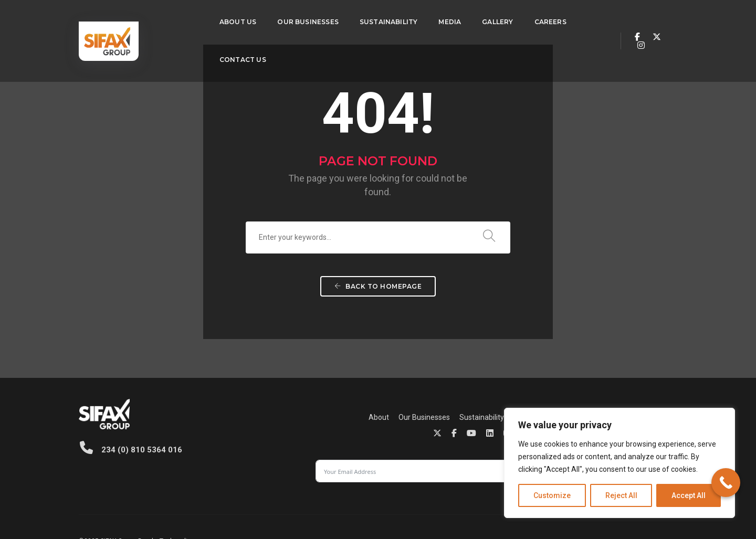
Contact (405, 421)
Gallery (469, 19)
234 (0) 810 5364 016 (130, 450)
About (222, 421)
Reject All (621, 495)
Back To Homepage (378, 310)
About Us (209, 19)
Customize (552, 495)
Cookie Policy (486, 502)
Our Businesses (280, 19)
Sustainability (360, 19)
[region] (619, 463)
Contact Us (214, 56)
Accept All (689, 495)
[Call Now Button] (726, 483)
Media (421, 19)
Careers (522, 19)
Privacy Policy (441, 502)
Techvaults (176, 502)
